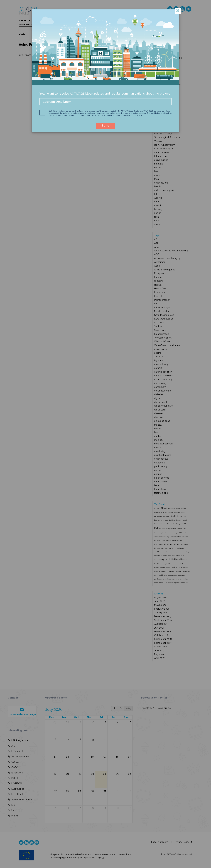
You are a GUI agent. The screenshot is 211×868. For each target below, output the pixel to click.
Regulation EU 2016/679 (131, 115)
